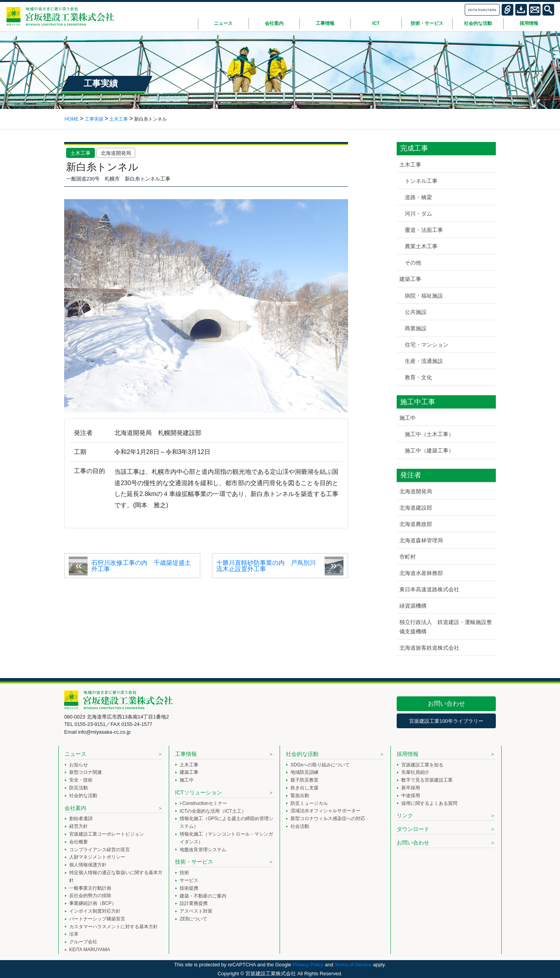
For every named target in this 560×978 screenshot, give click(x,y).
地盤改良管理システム (203, 850)
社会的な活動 (83, 796)
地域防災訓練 (304, 772)
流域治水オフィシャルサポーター (325, 811)
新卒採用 (411, 788)
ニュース (75, 754)
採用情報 (408, 754)
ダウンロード (413, 829)
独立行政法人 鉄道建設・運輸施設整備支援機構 (446, 627)
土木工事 (80, 153)
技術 (184, 873)
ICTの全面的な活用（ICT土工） (213, 811)
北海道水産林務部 (421, 573)
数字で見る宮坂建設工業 (427, 780)
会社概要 (79, 842)
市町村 (408, 557)
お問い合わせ (446, 704)
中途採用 (411, 796)
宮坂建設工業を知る (422, 765)
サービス (189, 880)
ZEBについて (193, 919)
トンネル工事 (421, 181)
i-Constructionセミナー (203, 803)
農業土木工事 (421, 246)
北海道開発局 (116, 153)
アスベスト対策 (196, 911)
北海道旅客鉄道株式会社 (429, 648)
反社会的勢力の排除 (90, 896)
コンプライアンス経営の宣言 (100, 850)
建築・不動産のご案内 (203, 896)
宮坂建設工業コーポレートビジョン (107, 834)
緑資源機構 (413, 606)
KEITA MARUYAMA (90, 950)
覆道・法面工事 (424, 230)
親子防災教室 (304, 780)
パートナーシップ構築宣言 (97, 919)
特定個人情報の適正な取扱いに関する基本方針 (116, 876)
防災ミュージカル (309, 803)
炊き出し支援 (304, 788)
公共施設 (416, 312)
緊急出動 (300, 796)
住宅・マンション (427, 345)
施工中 (408, 418)
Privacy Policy (308, 965)
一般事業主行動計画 (90, 888)
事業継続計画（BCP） (93, 903)
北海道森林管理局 (421, 540)
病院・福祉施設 (424, 296)
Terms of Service (353, 965)
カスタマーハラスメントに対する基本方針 (114, 927)
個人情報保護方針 (88, 865)
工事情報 (186, 754)
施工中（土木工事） (429, 434)
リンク (405, 815)
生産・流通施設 (424, 361)
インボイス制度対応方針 (95, 911)
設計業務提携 (194, 903)
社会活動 (300, 826)
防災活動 (79, 788)
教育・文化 (418, 377)
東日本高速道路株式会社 (429, 589)
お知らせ (79, 765)
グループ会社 (83, 942)
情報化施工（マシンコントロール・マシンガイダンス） (226, 838)
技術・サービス (194, 862)
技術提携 (189, 888)
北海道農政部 (416, 524)
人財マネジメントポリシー (97, 857)
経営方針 (79, 826)
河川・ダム (418, 214)
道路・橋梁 (418, 197)
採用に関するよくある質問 (429, 803)
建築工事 (410, 279)
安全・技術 (81, 780)
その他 (413, 263)
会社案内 (75, 808)
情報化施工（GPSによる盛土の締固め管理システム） (227, 822)
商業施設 (416, 328)
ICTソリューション (199, 792)
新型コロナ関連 (86, 772)
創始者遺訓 (81, 819)
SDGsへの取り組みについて (320, 765)
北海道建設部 (416, 508)
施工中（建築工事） (429, 450)
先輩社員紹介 (415, 772)
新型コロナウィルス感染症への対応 (328, 819)
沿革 (74, 934)
